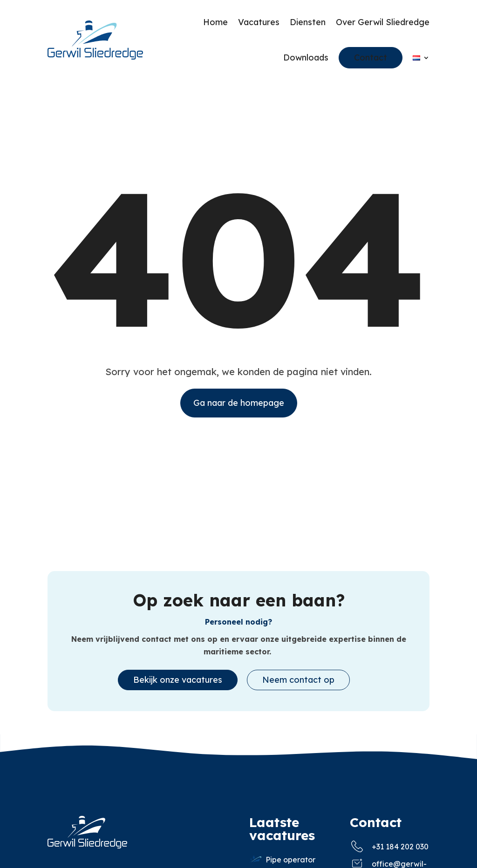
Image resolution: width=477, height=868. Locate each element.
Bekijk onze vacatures (178, 684)
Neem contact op (298, 684)
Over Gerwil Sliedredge (383, 22)
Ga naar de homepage (239, 407)
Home (215, 22)
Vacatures (259, 22)
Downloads (306, 57)
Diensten (308, 22)
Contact (371, 57)
